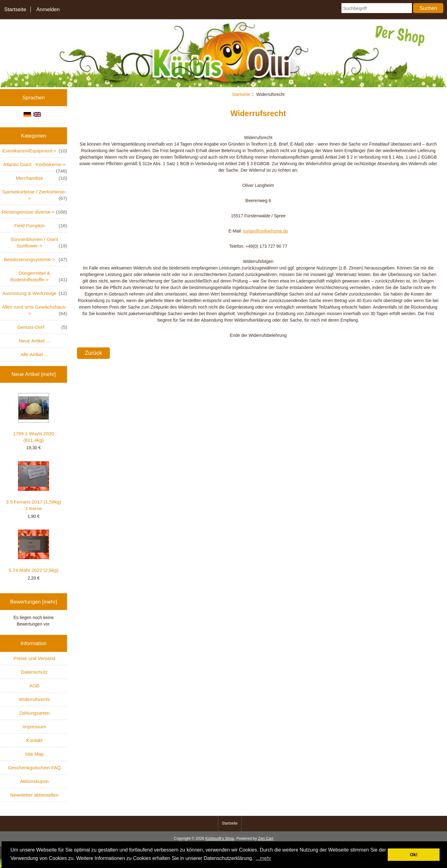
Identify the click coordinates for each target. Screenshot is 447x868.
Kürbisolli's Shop (220, 839)
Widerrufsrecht (34, 699)
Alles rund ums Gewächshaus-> (34, 310)
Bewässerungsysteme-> (35, 259)
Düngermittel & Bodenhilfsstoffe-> (39, 277)
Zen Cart (266, 839)
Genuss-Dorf (42, 327)
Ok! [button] (414, 855)
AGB (34, 686)
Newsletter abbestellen (34, 795)
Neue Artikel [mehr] (34, 374)
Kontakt (34, 740)
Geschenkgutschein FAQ (34, 768)
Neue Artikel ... (34, 341)
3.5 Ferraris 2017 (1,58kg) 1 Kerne (34, 486)
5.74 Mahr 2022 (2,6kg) (34, 551)
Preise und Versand (34, 658)
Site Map (34, 754)
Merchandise (42, 178)
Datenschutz (34, 672)
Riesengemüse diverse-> (34, 212)
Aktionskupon (34, 781)
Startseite (15, 9)
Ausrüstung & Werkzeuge (35, 293)
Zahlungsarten (34, 713)
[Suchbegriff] (377, 8)
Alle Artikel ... (34, 354)
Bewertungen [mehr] (34, 602)
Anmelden (48, 9)
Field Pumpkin (41, 226)
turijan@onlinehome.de (265, 231)
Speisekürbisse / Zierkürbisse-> (35, 195)
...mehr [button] (264, 858)
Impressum (34, 727)
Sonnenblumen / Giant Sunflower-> (39, 243)
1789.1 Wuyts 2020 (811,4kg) (34, 418)
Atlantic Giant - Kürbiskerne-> (35, 166)
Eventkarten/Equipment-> (35, 151)
